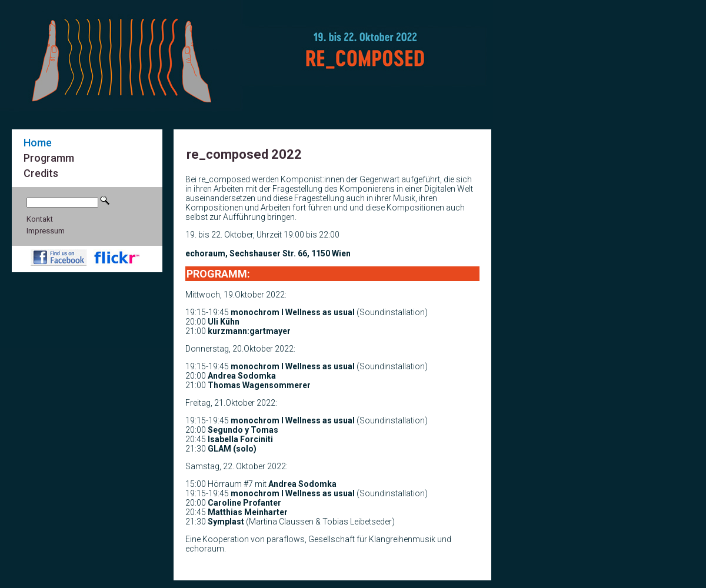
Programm (49, 158)
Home (38, 143)
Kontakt (40, 219)
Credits (41, 173)
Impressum (46, 231)
